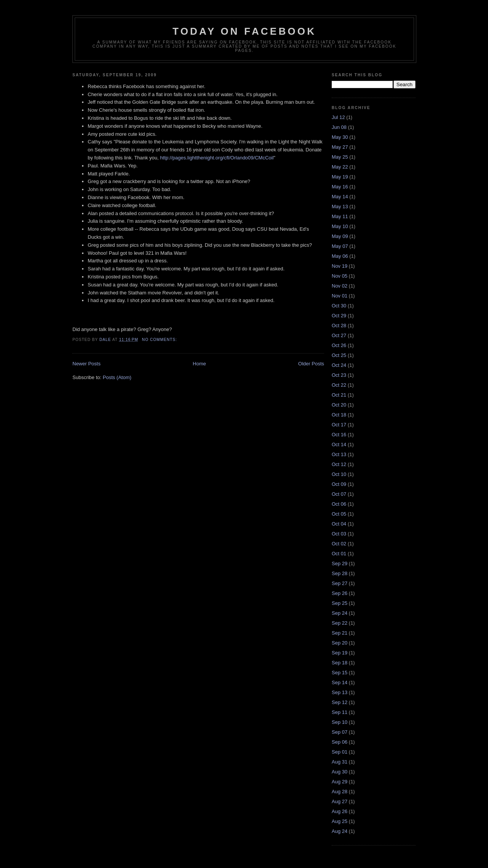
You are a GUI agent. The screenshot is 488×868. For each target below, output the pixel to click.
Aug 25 (340, 821)
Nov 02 (340, 286)
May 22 (340, 167)
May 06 (340, 256)
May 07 (340, 246)
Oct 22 (339, 385)
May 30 (340, 137)
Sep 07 (340, 732)
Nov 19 (340, 266)
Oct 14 (339, 444)
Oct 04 (339, 524)
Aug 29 (340, 782)
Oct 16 (339, 435)
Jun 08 (339, 127)
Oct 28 (339, 325)
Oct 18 (339, 415)
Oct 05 (339, 514)
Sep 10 (340, 722)
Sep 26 (340, 593)
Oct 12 (339, 464)
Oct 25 (339, 355)
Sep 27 (340, 583)
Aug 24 (340, 831)
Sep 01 (340, 752)
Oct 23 (339, 375)
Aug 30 (340, 772)
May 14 (340, 197)
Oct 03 (339, 534)
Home (200, 364)
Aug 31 (340, 762)
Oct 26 (339, 345)
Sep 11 (340, 712)
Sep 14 (340, 682)
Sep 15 (340, 673)
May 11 (340, 216)
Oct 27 (339, 335)
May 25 (340, 157)
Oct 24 (339, 365)
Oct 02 (339, 544)
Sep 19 (340, 653)
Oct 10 (339, 474)
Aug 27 (340, 801)
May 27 (340, 147)
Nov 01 (340, 296)
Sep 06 (340, 742)
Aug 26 (340, 811)
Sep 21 (340, 633)
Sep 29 (340, 563)
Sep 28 (340, 573)
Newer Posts (87, 364)
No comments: (160, 340)
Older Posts (311, 364)
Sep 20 (340, 643)
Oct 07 (339, 494)
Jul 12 (338, 117)
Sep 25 (340, 603)
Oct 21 (339, 395)
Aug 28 (340, 792)
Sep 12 (340, 702)
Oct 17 (339, 425)
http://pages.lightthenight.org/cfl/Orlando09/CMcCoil (217, 158)
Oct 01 (339, 554)
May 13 (340, 207)
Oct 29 (339, 316)
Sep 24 (340, 613)
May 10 (340, 226)
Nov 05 (340, 276)
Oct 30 (339, 306)
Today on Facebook (245, 31)
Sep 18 (340, 663)
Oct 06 (339, 504)
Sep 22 (340, 623)
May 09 (340, 236)
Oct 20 (339, 405)
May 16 (340, 187)
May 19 (340, 177)
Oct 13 (339, 454)
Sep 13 (340, 692)
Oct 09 (339, 484)
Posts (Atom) (117, 377)
